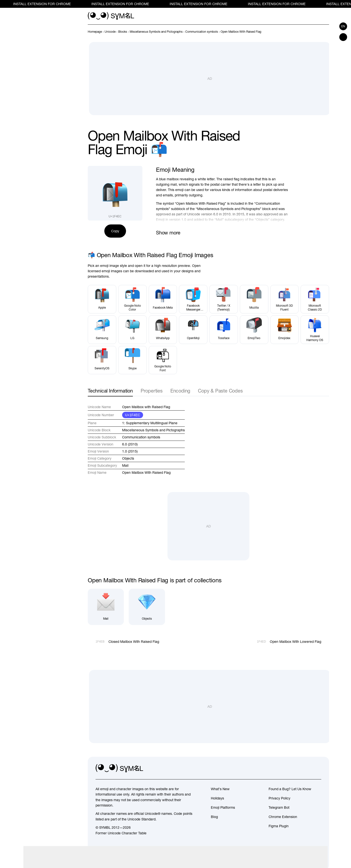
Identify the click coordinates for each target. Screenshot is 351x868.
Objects (128, 458)
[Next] (326, 32)
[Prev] (317, 32)
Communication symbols (141, 437)
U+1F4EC (133, 415)
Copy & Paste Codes (220, 391)
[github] (307, 768)
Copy (115, 231)
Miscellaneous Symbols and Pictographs (153, 430)
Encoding (180, 391)
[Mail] (106, 607)
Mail (125, 465)
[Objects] (147, 607)
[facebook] (317, 768)
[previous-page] (95, 32)
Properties (152, 391)
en (343, 26)
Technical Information (110, 391)
